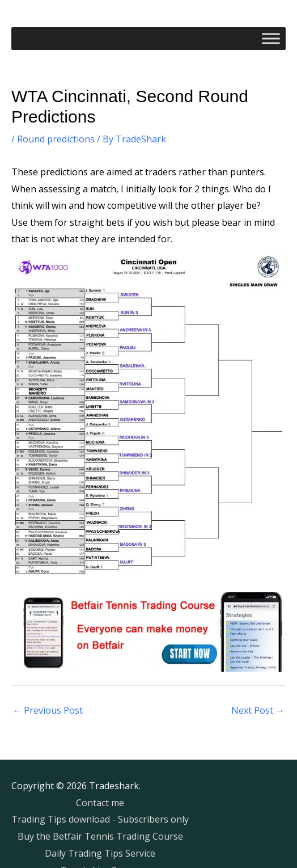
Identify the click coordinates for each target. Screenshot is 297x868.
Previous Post (48, 710)
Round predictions (56, 139)
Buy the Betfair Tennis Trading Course (100, 836)
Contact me (100, 803)
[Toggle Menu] (271, 38)
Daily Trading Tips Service (100, 853)
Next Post (258, 710)
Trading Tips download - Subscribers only (100, 819)
